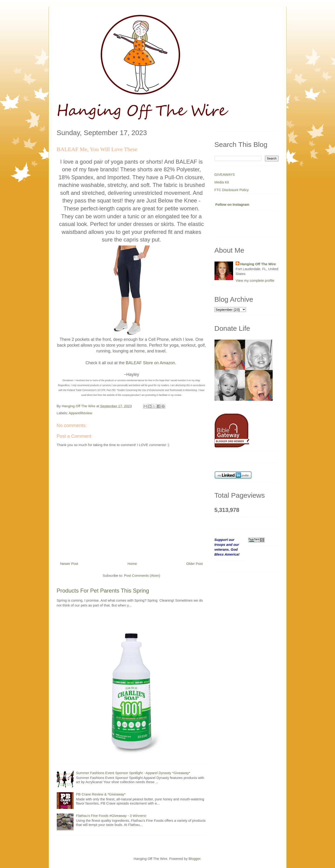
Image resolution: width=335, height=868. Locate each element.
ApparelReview (80, 413)
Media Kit (222, 182)
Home (132, 564)
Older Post (195, 564)
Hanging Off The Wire (258, 264)
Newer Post (69, 564)
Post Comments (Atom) (142, 575)
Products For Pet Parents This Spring (103, 591)
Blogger (195, 859)
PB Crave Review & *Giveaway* (101, 794)
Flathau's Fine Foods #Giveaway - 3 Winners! (111, 816)
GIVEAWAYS (225, 174)
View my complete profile (255, 280)
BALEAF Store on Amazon (150, 363)
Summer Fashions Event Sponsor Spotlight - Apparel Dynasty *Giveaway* (133, 773)
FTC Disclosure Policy (232, 190)
